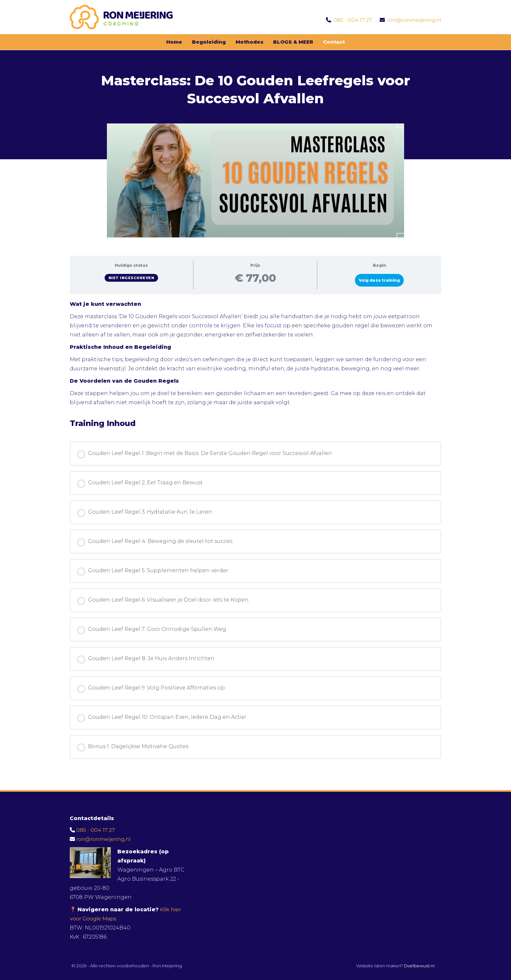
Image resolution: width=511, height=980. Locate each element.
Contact (334, 42)
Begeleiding (209, 42)
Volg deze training (379, 280)
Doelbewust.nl (419, 966)
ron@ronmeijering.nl (414, 20)
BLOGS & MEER (293, 42)
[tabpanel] (255, 353)
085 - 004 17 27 (353, 20)
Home (174, 42)
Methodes (249, 42)
